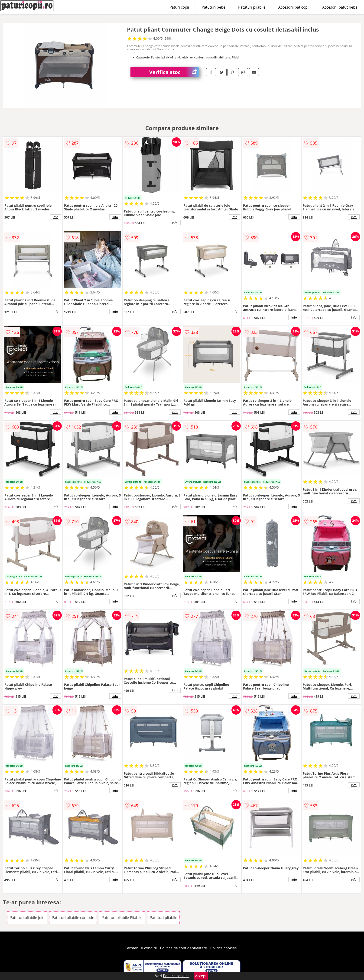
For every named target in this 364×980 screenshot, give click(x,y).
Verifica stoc (174, 72)
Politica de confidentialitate (184, 948)
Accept (201, 976)
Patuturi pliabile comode (73, 918)
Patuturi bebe (214, 7)
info (55, 217)
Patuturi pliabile (252, 7)
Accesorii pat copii (294, 7)
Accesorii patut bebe (340, 7)
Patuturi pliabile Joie (27, 918)
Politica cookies (224, 948)
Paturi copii (179, 7)
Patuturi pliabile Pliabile (122, 918)
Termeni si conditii (141, 948)
